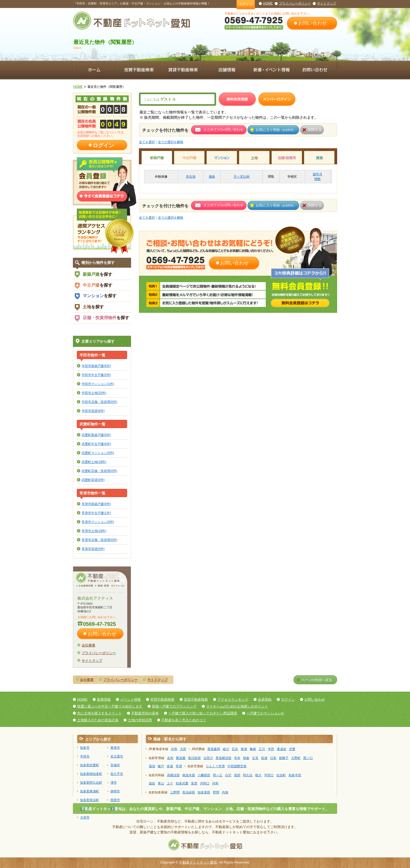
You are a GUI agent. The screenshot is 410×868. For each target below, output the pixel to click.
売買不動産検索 (162, 699)
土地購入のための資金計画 (98, 720)
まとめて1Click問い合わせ (223, 129)
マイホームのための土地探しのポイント (237, 706)
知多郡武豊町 (90, 765)
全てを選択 (147, 142)
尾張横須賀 (223, 758)
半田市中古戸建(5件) (96, 375)
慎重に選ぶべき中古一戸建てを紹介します (110, 706)
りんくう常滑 (215, 766)
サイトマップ (327, 3)
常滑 (179, 766)
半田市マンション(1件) (98, 384)
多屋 (170, 766)
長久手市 (117, 774)
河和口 (205, 783)
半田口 (269, 775)
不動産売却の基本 (145, 713)
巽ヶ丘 (218, 775)
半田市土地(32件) (94, 393)
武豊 (292, 749)
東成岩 (282, 749)
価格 (212, 177)
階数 (318, 179)
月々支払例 (241, 177)
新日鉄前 (194, 758)
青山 (161, 783)
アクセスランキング (233, 699)
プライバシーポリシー (295, 3)
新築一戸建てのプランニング (174, 706)
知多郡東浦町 (90, 791)
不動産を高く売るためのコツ (184, 720)
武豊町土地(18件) (94, 462)
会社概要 (88, 645)
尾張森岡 (214, 749)
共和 (174, 749)
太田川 (208, 758)
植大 (258, 775)
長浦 (264, 758)
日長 (273, 758)
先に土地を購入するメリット (99, 713)
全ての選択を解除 (171, 142)
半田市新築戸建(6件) (96, 366)
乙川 (262, 749)
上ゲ (170, 783)
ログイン (246, 4)
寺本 (237, 758)
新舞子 (284, 758)
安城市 (115, 765)
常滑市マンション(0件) (98, 522)
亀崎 (253, 749)
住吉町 (281, 775)
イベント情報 (131, 699)
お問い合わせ (313, 23)
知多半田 (295, 775)
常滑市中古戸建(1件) (96, 513)
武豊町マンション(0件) (98, 453)
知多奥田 (204, 792)
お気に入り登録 (276, 130)
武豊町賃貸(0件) (93, 480)
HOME (268, 3)
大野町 (296, 758)
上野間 (175, 792)
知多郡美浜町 (90, 800)
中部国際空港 (237, 766)
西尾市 (115, 800)
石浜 (235, 749)
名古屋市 (117, 756)
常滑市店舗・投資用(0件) (99, 540)
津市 (114, 783)
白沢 (228, 775)
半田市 (85, 756)
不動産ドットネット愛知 (198, 862)
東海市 (115, 748)
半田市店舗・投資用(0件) (99, 402)
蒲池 (152, 766)
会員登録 (265, 699)
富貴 (194, 783)
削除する (315, 129)
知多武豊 (182, 783)
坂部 (237, 775)
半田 (271, 749)
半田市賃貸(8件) (93, 411)
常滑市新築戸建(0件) (96, 504)
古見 (255, 758)
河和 (215, 783)
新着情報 (104, 699)
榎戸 (161, 766)
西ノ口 (308, 758)
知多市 (85, 748)
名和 (170, 758)
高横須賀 (173, 775)
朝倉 (246, 758)
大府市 (85, 818)
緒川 (226, 749)
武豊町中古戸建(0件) (96, 444)
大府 (183, 749)
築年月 (318, 174)
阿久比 (248, 775)
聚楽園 (181, 758)
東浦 (244, 749)
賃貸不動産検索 (196, 699)
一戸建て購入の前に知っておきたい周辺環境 (203, 713)
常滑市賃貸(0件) (93, 549)
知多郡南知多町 (91, 774)
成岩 (152, 783)
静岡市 (115, 791)
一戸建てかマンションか (265, 713)
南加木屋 (189, 775)
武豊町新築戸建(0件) (96, 435)
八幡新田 (204, 775)
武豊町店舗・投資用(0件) (99, 471)
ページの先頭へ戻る (317, 680)
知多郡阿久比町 (91, 783)
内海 (225, 792)
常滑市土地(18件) (94, 531)
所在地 (191, 177)
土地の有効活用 (140, 720)
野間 (216, 792)
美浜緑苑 (189, 792)
